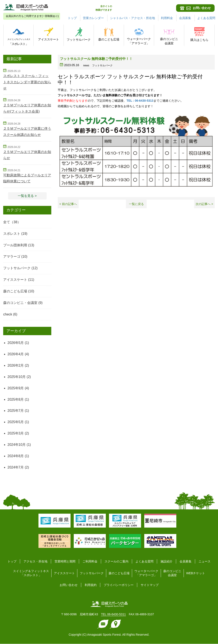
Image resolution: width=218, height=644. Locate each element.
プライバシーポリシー (119, 585)
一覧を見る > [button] (27, 196)
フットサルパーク (17, 268)
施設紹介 (166, 562)
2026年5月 (16, 343)
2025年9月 (16, 388)
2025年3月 (16, 434)
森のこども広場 (15, 291)
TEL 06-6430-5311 (113, 614)
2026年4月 (16, 354)
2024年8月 (16, 456)
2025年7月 (16, 411)
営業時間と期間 (65, 562)
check (8, 315)
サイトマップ (150, 585)
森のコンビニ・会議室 (20, 303)
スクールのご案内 (116, 562)
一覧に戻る (136, 204)
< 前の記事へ (68, 204)
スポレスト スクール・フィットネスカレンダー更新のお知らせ (27, 82)
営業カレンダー (93, 18)
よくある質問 (206, 18)
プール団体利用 (15, 245)
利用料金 (167, 18)
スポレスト (12, 234)
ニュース (205, 562)
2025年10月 (17, 377)
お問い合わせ (69, 585)
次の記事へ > (204, 204)
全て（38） (12, 222)
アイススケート (15, 280)
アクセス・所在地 (35, 562)
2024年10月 (17, 445)
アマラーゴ (12, 257)
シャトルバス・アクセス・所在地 (133, 18)
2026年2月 (16, 366)
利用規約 (91, 585)
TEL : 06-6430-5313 (140, 101)
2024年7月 (16, 468)
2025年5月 (16, 422)
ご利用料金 (90, 562)
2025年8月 (16, 400)
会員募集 (185, 18)
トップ (72, 18)
